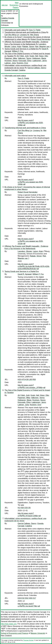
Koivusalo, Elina (25, 61)
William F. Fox (18, 51)
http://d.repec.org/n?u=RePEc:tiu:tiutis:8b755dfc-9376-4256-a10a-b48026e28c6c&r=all (34, 266)
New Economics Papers (14, 5)
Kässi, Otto (43, 56)
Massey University (38, 633)
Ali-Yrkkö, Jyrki (23, 56)
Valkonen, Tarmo (25, 58)
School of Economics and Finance (15, 633)
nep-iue (5, 5)
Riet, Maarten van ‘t (43, 47)
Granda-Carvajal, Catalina (15, 70)
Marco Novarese (14, 626)
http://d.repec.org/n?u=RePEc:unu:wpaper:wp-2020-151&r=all (30, 241)
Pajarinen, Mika (11, 58)
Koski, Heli (34, 56)
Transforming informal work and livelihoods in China (25, 32)
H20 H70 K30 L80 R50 (27, 380)
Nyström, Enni (22, 63)
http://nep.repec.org (9, 624)
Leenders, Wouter (25, 251)
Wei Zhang (34, 35)
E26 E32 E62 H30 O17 (27, 598)
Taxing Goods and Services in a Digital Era (22, 49)
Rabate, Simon (28, 47)
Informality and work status (15, 30)
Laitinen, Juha (10, 63)
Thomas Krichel (28, 640)
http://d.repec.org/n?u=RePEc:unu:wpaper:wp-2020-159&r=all (30, 123)
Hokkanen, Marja (39, 58)
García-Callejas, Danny (37, 68)
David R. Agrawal (25, 274)
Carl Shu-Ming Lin (12, 35)
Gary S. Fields (35, 30)
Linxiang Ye (25, 35)
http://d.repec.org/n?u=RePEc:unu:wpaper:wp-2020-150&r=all (30, 182)
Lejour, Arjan (16, 47)
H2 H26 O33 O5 (24, 508)
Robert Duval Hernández (41, 39)
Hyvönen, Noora (11, 61)
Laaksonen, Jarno (39, 61)
